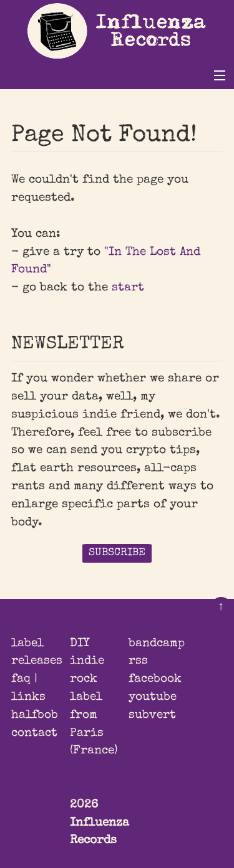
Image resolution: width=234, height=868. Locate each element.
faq (21, 679)
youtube (153, 697)
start (128, 288)
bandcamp (157, 644)
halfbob (35, 715)
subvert (152, 715)
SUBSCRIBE (117, 553)
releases (37, 661)
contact (34, 733)
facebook (155, 679)
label (27, 644)
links (28, 697)
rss (138, 661)
